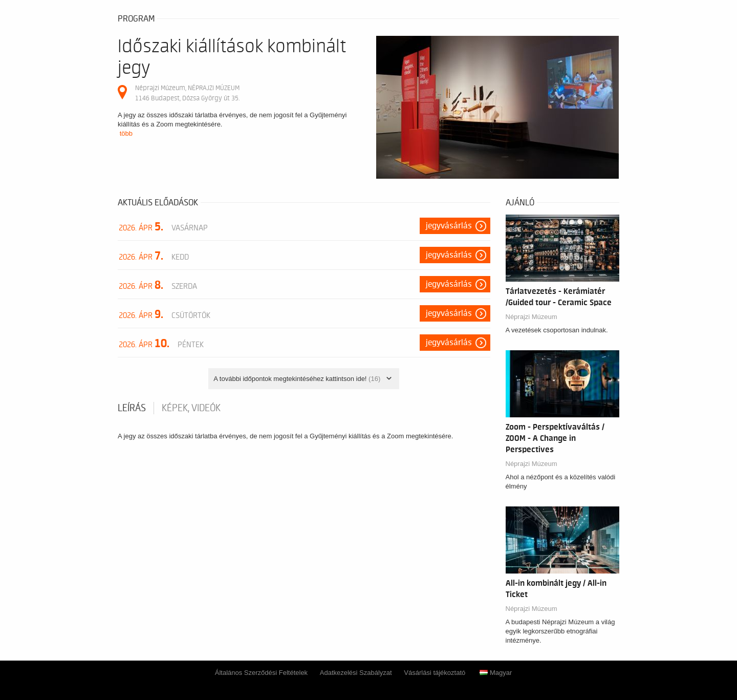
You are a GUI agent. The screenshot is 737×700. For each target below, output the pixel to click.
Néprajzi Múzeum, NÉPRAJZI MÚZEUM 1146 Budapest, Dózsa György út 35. (187, 93)
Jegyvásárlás (449, 226)
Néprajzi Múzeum (532, 317)
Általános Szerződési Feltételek (261, 673)
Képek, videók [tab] (191, 408)
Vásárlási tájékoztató (435, 673)
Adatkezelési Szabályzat (356, 673)
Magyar (496, 673)
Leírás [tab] (132, 408)
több (126, 133)
